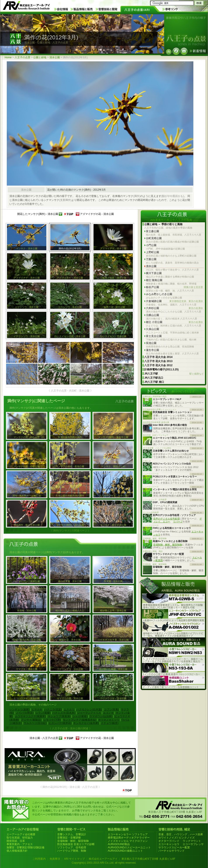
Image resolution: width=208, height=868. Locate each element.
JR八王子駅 (174, 374)
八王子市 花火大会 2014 (158, 357)
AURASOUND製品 (119, 844)
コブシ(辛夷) (111, 709)
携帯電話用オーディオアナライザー (129, 838)
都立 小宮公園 (174, 322)
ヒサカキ (37, 709)
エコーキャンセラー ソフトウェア (128, 834)
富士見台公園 (154, 336)
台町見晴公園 (154, 238)
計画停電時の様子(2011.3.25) (161, 369)
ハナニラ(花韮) (53, 709)
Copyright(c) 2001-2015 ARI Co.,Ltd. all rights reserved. (104, 863)
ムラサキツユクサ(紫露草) (30, 716)
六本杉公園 (174, 308)
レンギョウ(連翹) (19, 709)
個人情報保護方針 (17, 851)
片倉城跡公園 (174, 301)
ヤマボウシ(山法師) (101, 716)
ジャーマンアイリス (89, 713)
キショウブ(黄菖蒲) (59, 716)
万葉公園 (151, 259)
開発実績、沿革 (16, 841)
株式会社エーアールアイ (103, 859)
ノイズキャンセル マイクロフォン (128, 841)
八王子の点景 (23, 57)
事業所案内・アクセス (20, 844)
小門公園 (151, 245)
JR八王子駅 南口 (154, 382)
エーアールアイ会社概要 (21, 834)
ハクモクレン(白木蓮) (89, 709)
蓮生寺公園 (153, 350)
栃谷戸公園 (174, 287)
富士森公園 (153, 231)
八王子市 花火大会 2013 (158, 361)
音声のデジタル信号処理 (166, 519)
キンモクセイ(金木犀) (86, 723)
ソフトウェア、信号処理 (72, 847)
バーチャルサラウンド (172, 851)
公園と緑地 (40, 57)
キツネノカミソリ (109, 720)
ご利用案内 (39, 859)
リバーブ (178, 521)
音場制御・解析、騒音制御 (168, 545)
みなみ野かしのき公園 (159, 294)
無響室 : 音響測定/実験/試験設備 (25, 847)
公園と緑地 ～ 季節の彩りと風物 (163, 224)
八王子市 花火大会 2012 (158, 365)
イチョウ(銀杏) (110, 723)
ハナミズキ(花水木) (64, 713)
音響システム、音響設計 (72, 834)
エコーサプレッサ (193, 844)
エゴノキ (108, 713)
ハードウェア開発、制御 (72, 851)
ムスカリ (69, 709)
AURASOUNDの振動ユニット (125, 851)
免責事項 (55, 859)
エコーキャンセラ (169, 844)
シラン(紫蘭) (43, 713)
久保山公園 (153, 329)
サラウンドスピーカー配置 (174, 847)
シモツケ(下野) (52, 720)
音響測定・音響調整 (69, 838)
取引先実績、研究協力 (20, 838)
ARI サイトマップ (74, 859)
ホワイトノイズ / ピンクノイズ (177, 838)
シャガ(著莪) (80, 716)
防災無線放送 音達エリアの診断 (76, 844)
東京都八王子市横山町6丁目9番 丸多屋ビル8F (148, 859)
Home (8, 57)
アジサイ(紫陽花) (31, 720)
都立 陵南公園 (154, 280)
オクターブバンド (169, 841)
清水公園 (55, 57)
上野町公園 (153, 252)
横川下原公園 (154, 273)
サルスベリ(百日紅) (35, 723)
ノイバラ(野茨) (25, 713)
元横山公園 (153, 315)
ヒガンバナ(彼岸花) (60, 723)
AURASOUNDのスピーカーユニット (129, 847)
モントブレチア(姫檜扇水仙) (80, 720)
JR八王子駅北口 (154, 378)
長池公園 (151, 343)
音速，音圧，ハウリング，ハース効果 (181, 834)
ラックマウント (192, 841)
